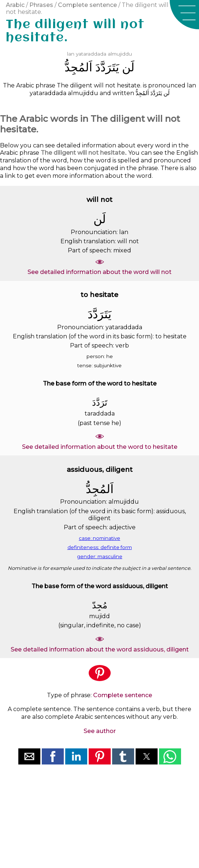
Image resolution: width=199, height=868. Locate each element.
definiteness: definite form (100, 547)
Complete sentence (87, 5)
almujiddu (120, 54)
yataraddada (91, 54)
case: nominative (99, 538)
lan (71, 54)
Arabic (15, 5)
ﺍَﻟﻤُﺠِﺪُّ (78, 67)
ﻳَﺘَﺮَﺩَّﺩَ (107, 67)
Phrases (41, 5)
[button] (184, 15)
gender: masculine (100, 556)
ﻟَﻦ (128, 67)
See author (100, 731)
